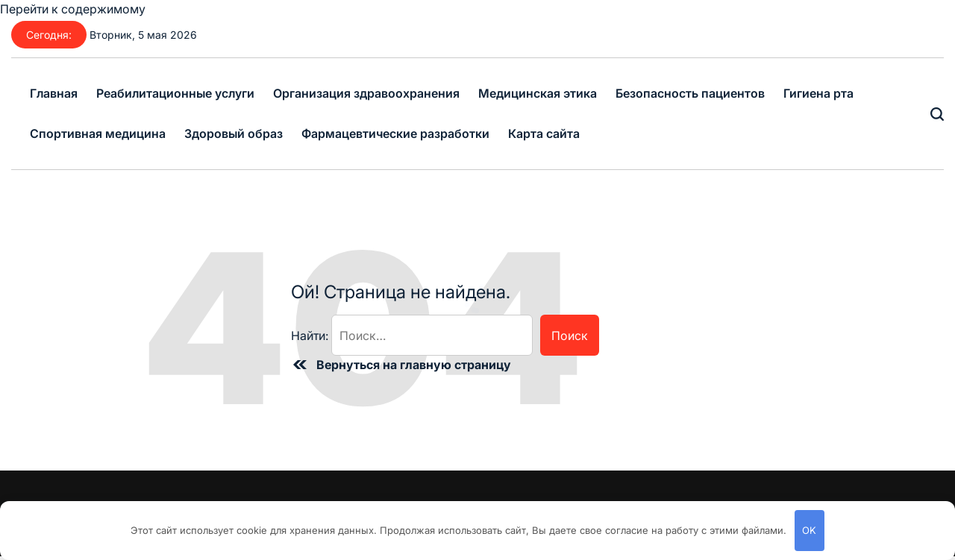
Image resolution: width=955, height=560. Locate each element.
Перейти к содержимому (73, 9)
